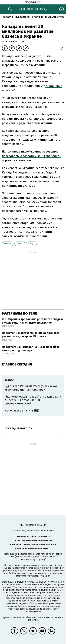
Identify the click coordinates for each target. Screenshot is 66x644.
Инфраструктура (55, 17)
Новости (8, 17)
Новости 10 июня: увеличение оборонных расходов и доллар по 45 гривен (30, 335)
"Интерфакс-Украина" (38, 568)
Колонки (37, 17)
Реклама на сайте (26, 536)
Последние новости (18, 428)
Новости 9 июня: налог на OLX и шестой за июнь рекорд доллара (31, 349)
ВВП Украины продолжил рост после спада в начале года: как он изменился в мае (32, 321)
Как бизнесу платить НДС (22, 411)
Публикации (22, 17)
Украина (8, 244)
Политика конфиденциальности (33, 540)
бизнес (20, 244)
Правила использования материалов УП (33, 544)
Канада (31, 244)
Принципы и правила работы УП (33, 548)
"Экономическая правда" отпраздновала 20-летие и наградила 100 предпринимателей (33, 400)
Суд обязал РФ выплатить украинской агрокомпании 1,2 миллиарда (31, 388)
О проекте (44, 536)
